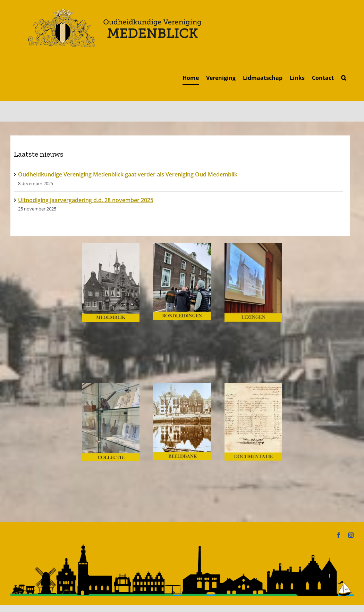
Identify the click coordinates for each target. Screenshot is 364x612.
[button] (344, 78)
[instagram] (351, 535)
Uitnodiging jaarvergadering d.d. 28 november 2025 (86, 200)
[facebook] (338, 535)
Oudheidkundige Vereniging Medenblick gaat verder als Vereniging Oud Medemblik (128, 174)
